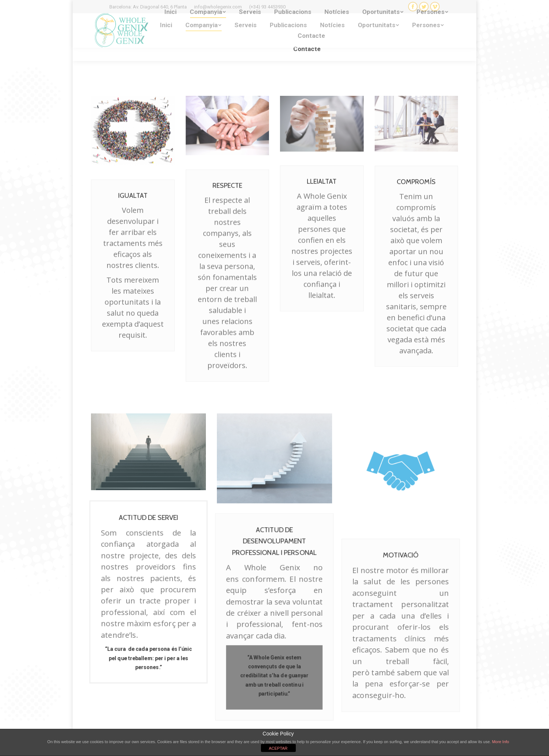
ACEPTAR (278, 748)
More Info (501, 742)
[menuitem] (166, 25)
